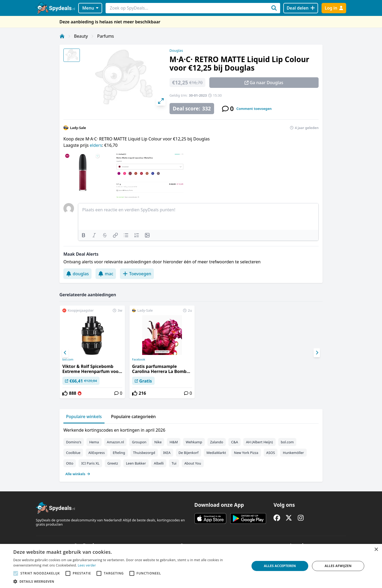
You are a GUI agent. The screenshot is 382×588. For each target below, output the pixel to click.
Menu (90, 8)
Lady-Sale (78, 128)
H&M (174, 442)
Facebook (139, 359)
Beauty (81, 36)
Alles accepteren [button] (280, 566)
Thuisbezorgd (144, 453)
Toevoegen (137, 274)
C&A (235, 442)
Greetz (113, 463)
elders (96, 145)
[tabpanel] (191, 451)
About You (193, 463)
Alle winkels (78, 474)
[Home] (62, 36)
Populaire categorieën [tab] (134, 417)
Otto (70, 463)
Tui (174, 463)
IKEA (167, 453)
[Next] (317, 353)
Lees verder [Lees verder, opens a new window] (87, 565)
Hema (94, 442)
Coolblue (73, 453)
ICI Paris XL (90, 463)
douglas (77, 274)
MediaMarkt (216, 453)
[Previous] (65, 353)
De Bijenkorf (188, 453)
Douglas (176, 50)
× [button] (376, 550)
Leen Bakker (136, 463)
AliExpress (97, 453)
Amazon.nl (116, 442)
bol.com (68, 359)
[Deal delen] (301, 8)
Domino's (74, 442)
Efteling (119, 453)
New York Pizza (246, 453)
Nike (158, 442)
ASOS (271, 453)
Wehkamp (194, 442)
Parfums (105, 36)
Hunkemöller (293, 453)
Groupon (139, 442)
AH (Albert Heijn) (259, 442)
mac (106, 274)
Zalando (217, 442)
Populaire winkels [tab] (84, 417)
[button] (128, 581)
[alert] (191, 566)
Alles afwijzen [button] (338, 566)
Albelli (159, 463)
